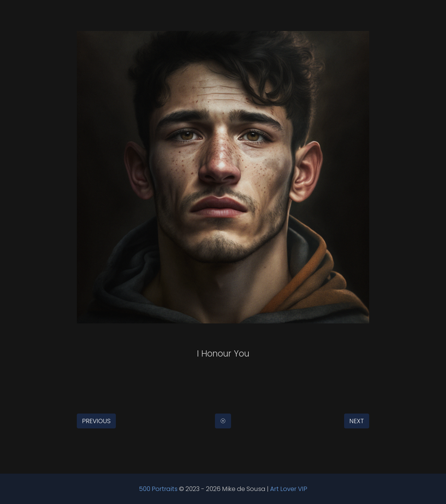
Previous (96, 421)
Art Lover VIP (289, 489)
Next (357, 421)
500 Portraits (158, 489)
